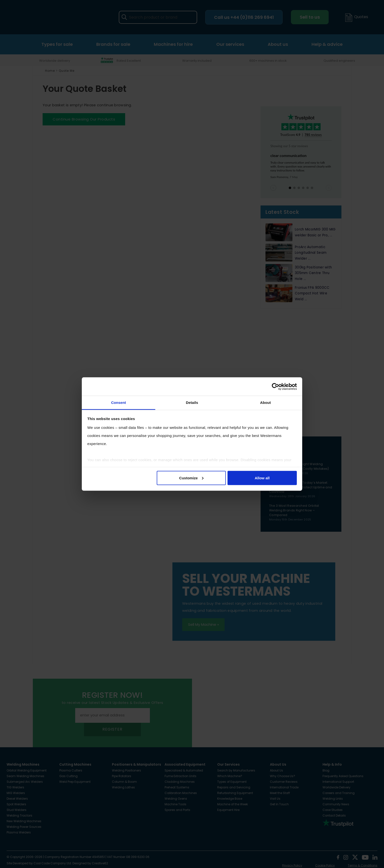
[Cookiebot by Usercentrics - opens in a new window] (275, 386)
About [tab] (265, 403)
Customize (192, 478)
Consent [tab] (119, 403)
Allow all (262, 478)
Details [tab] (192, 403)
